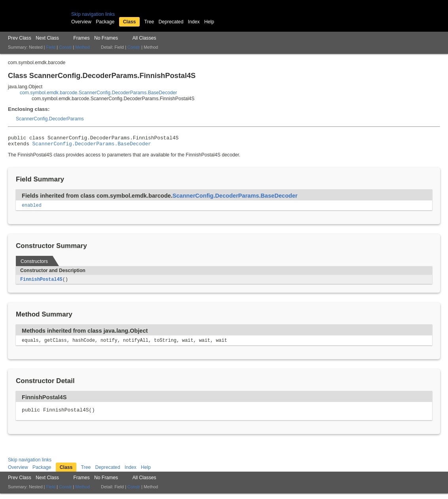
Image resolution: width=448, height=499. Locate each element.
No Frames (106, 38)
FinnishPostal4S (41, 283)
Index (194, 22)
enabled (32, 208)
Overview (81, 22)
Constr (65, 47)
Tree (149, 22)
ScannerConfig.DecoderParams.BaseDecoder (92, 146)
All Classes (144, 38)
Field (51, 47)
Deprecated (171, 22)
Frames (81, 38)
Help (209, 22)
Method (82, 47)
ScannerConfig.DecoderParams (50, 119)
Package (105, 22)
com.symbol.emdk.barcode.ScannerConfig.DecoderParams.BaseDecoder (98, 93)
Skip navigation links (93, 14)
